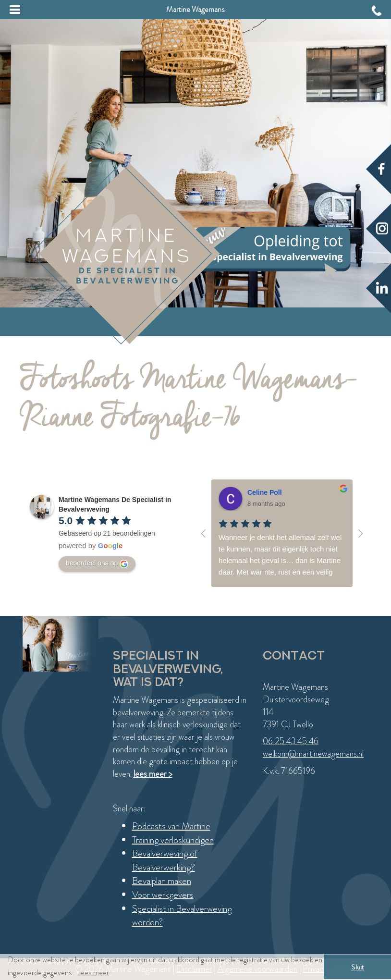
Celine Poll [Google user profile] (265, 492)
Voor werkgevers (163, 895)
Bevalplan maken (162, 881)
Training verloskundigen (173, 840)
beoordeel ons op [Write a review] (97, 563)
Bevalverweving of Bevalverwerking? (165, 860)
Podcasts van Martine (171, 826)
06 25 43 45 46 (291, 741)
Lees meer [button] (93, 973)
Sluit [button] (358, 967)
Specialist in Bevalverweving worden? (182, 916)
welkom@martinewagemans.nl (313, 754)
